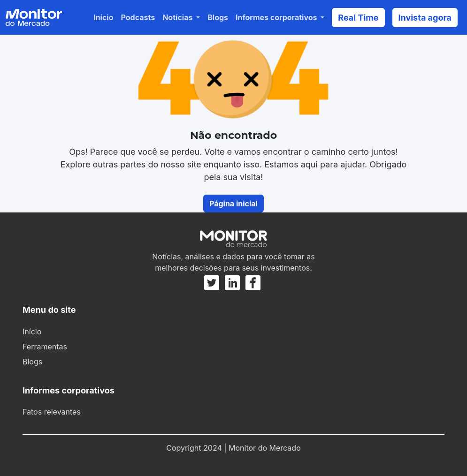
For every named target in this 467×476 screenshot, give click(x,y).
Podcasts (138, 17)
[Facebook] (253, 283)
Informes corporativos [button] (277, 17)
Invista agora (425, 18)
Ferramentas (45, 347)
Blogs (218, 17)
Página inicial (233, 204)
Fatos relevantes (52, 412)
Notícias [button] (178, 17)
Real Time (358, 18)
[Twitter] (213, 283)
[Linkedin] (232, 283)
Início (103, 17)
